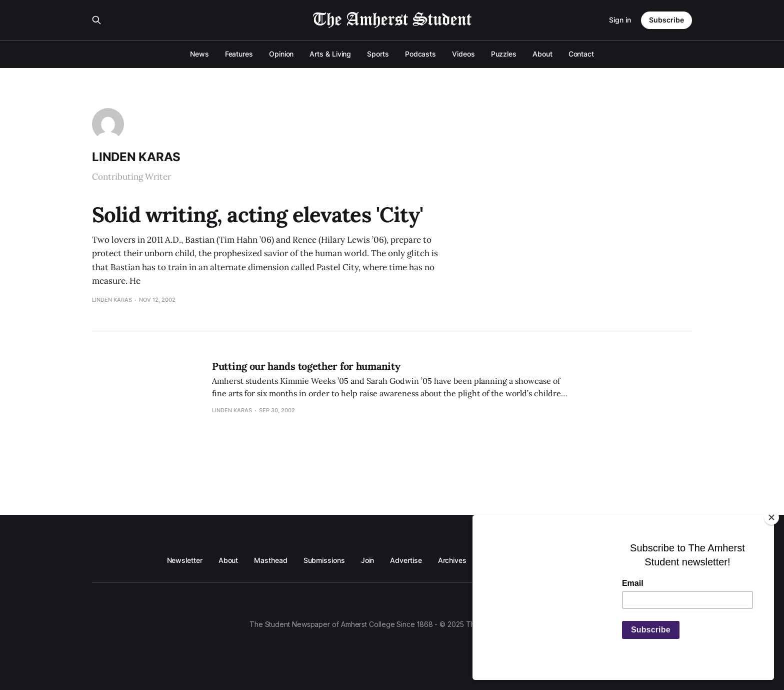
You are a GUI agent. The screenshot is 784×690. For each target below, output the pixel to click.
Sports (378, 54)
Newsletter (185, 560)
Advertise (406, 560)
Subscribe (666, 20)
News (199, 54)
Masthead (270, 560)
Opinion (281, 54)
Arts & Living (330, 54)
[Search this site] (96, 20)
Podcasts (420, 54)
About (542, 54)
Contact (581, 54)
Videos (463, 54)
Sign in (620, 20)
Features (239, 54)
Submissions (324, 560)
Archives (452, 560)
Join (368, 560)
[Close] (771, 517)
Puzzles (504, 54)
